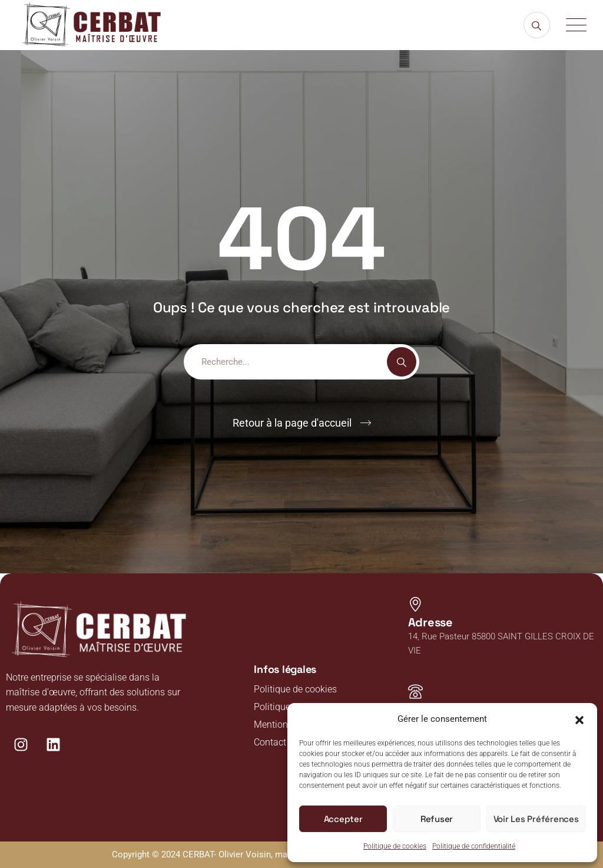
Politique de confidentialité (474, 846)
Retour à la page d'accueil (292, 423)
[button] (579, 719)
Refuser (437, 819)
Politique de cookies (395, 846)
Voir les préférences (536, 819)
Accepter (343, 819)
